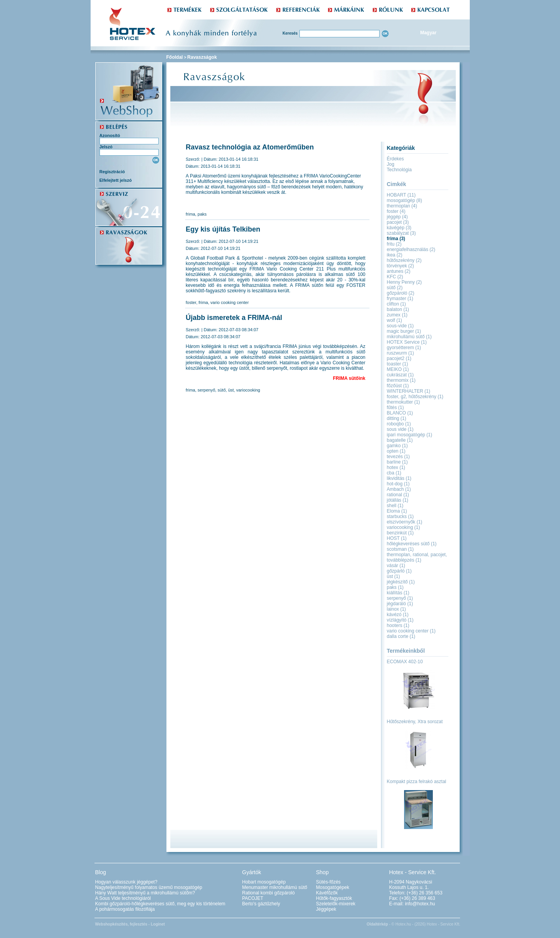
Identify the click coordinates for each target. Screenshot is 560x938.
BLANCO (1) (400, 413)
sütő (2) (395, 288)
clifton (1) (396, 304)
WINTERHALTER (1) (409, 391)
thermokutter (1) (403, 402)
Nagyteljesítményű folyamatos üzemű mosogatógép (149, 887)
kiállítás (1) (398, 593)
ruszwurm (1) (401, 353)
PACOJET (253, 898)
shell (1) (395, 506)
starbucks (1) (400, 516)
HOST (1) (397, 538)
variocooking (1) (403, 527)
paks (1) (395, 587)
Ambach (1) (399, 489)
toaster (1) (398, 364)
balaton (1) (398, 309)
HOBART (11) (401, 195)
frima (191, 214)
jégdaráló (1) (400, 604)
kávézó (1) (398, 615)
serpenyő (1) (400, 598)
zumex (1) (397, 315)
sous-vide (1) (400, 326)
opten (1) (396, 451)
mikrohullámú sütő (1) (409, 337)
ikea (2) (395, 255)
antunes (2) (399, 271)
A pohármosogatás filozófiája (125, 909)
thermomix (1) (401, 380)
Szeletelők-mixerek (336, 904)
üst (231, 390)
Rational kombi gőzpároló (269, 893)
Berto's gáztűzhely (261, 904)
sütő (221, 390)
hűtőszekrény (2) (404, 260)
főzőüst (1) (398, 386)
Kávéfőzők (327, 893)
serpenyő (206, 390)
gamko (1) (397, 446)
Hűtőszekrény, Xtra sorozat (415, 722)
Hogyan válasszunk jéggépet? (126, 882)
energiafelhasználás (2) (411, 249)
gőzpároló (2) (401, 293)
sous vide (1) (400, 429)
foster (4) (396, 211)
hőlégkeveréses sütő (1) (412, 544)
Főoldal (175, 57)
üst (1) (394, 576)
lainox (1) (396, 609)
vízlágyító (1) (400, 620)
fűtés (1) (395, 408)
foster (191, 302)
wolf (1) (395, 320)
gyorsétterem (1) (404, 348)
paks (202, 214)
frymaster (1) (400, 299)
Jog (391, 164)
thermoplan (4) (402, 206)
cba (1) (394, 473)
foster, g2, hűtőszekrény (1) (415, 397)
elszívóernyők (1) (405, 522)
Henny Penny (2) (404, 282)
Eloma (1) (397, 511)
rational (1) (398, 495)
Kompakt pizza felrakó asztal (417, 782)
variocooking (248, 390)
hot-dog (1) (398, 484)
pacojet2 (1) (399, 358)
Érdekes (395, 159)
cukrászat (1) (400, 375)
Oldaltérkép (377, 924)
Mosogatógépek (333, 887)
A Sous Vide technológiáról (123, 898)
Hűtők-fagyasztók (334, 898)
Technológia (399, 170)
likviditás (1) (399, 478)
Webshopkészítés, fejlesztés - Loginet (130, 924)
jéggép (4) (397, 217)
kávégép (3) (399, 228)
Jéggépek (326, 909)
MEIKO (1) (398, 369)
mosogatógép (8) (405, 200)
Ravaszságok (202, 57)
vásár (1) (396, 566)
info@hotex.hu (420, 904)
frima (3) (396, 239)
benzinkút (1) (400, 533)
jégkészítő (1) (401, 582)
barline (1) (397, 462)
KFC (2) (395, 277)
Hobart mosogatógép (264, 882)
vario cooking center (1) (411, 631)
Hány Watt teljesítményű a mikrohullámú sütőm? (145, 893)
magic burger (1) (404, 331)
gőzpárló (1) (399, 571)
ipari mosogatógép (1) (410, 435)
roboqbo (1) (399, 424)
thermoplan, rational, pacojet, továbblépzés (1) (417, 557)
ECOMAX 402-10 (405, 662)
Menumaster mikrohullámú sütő (275, 887)
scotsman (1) (400, 549)
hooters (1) (398, 625)
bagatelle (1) (400, 440)
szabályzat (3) (402, 233)
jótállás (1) (398, 500)
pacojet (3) (398, 222)
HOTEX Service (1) (407, 342)
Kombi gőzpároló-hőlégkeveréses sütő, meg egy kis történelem (160, 904)
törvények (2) (401, 266)
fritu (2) (394, 244)
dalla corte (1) (401, 636)
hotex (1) (396, 467)
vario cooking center (229, 302)
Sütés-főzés (328, 882)
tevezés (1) (398, 457)
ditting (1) (397, 418)
